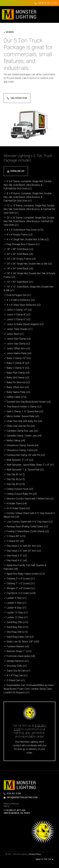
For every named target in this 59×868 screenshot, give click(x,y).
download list (16, 171)
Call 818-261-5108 (47, 3)
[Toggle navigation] (52, 14)
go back (9, 32)
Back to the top (45, 859)
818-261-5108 (12, 794)
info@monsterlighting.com (21, 797)
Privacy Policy (35, 854)
